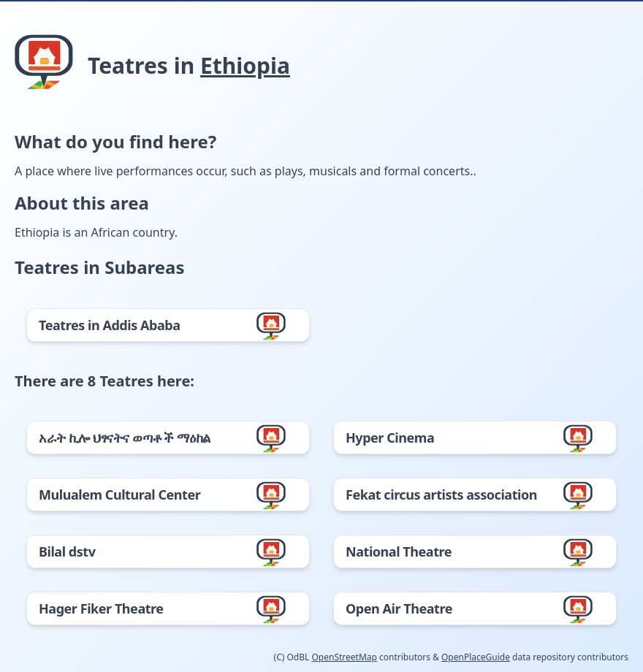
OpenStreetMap (344, 657)
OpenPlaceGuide (476, 657)
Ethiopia (245, 65)
